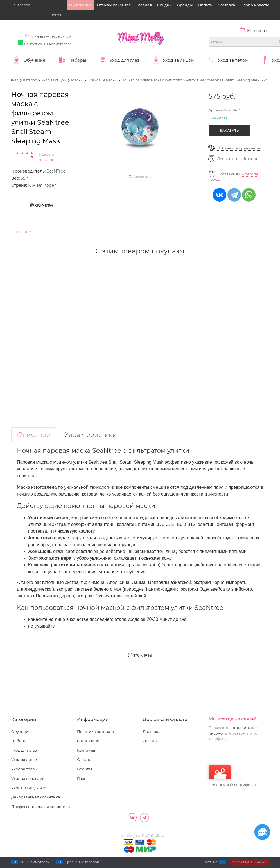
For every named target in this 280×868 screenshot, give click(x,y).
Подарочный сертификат (232, 776)
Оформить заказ (249, 862)
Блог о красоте (255, 5)
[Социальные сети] (262, 832)
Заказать (229, 130)
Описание (21, 232)
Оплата (205, 5)
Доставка (226, 5)
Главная (144, 5)
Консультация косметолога (48, 44)
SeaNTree (56, 171)
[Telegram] (144, 818)
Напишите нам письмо (52, 37)
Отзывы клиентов (114, 5)
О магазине (80, 5)
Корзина (254, 31)
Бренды (185, 5)
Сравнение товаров (82, 862)
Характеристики (91, 435)
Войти (56, 15)
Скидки (164, 5)
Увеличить (143, 177)
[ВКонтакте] (132, 818)
